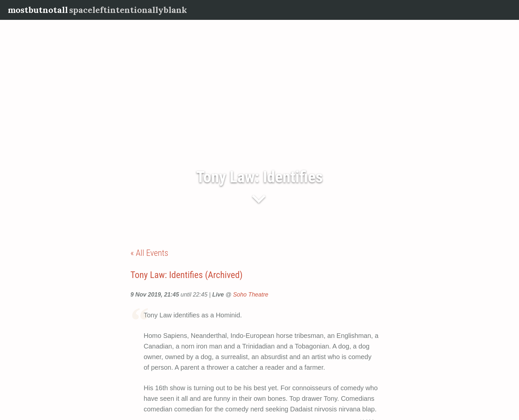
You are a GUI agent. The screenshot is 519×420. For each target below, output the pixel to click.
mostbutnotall (38, 10)
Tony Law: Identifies (259, 177)
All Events (152, 253)
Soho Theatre (251, 295)
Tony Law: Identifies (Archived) (187, 275)
